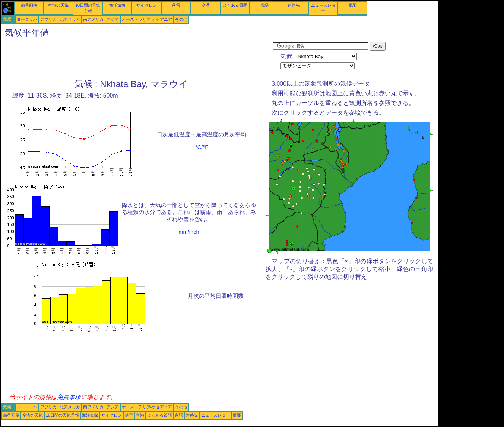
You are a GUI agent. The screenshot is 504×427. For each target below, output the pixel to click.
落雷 (176, 5)
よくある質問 (235, 5)
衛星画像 (29, 5)
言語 (264, 5)
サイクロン (147, 5)
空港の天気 (58, 5)
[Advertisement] (137, 58)
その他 (181, 19)
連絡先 (294, 5)
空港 (206, 5)
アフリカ (48, 19)
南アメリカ (93, 19)
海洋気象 (117, 5)
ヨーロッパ (27, 19)
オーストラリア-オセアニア (147, 19)
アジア (113, 19)
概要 (353, 5)
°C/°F (202, 147)
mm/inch (189, 232)
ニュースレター (215, 415)
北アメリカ (70, 19)
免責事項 (69, 397)
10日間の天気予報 (62, 415)
